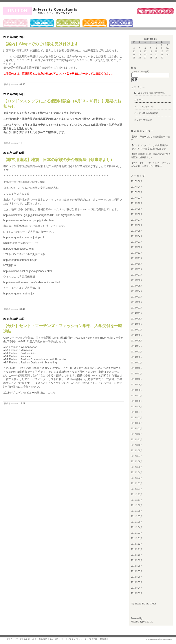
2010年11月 (137, 549)
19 (140, 55)
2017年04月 (137, 187)
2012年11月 (137, 440)
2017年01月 (137, 198)
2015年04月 (137, 291)
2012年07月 (137, 456)
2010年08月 (137, 566)
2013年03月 (137, 418)
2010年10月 (137, 555)
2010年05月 (137, 582)
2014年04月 (137, 346)
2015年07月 (137, 275)
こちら (51, 393)
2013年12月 (137, 368)
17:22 (22, 404)
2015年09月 (137, 269)
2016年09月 (137, 209)
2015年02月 (137, 302)
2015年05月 (137, 286)
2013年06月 (137, 401)
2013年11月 (137, 374)
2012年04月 (137, 473)
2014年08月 (137, 324)
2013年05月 (137, 407)
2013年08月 (137, 390)
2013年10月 (137, 379)
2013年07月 (137, 396)
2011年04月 (137, 527)
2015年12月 (137, 253)
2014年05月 (137, 341)
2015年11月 (137, 258)
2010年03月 (137, 593)
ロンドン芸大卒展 (143, 120)
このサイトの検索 (140, 72)
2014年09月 (137, 319)
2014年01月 (137, 363)
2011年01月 (137, 538)
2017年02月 (137, 192)
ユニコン (41, 11)
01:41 (22, 309)
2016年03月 (137, 242)
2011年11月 (137, 500)
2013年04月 (137, 412)
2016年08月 (137, 214)
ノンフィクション (95, 23)
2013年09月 (137, 385)
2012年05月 (137, 467)
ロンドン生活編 (121, 23)
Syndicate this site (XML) (144, 604)
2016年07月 (137, 220)
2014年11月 (137, 313)
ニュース (139, 100)
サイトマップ (16, 639)
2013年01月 (137, 429)
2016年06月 (137, 225)
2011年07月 (137, 516)
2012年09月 (137, 451)
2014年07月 (137, 330)
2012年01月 (137, 489)
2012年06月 (137, 462)
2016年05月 (137, 231)
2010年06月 (137, 577)
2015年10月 (137, 264)
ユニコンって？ (15, 23)
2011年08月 (137, 511)
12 (140, 52)
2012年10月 (137, 445)
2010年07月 (137, 571)
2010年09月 (137, 560)
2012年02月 (137, 483)
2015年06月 (137, 280)
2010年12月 (137, 544)
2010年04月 (137, 588)
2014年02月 (137, 357)
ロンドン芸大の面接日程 (146, 113)
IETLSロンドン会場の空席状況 (149, 93)
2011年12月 (137, 494)
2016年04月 (137, 236)
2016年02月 (137, 247)
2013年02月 (137, 423)
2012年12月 (137, 434)
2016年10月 (137, 203)
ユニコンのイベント (144, 106)
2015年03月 (137, 297)
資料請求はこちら (155, 11)
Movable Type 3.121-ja (142, 622)
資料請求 (103, 639)
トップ (6, 639)
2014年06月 (137, 335)
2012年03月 (137, 478)
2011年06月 (137, 522)
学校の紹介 (42, 23)
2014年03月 (137, 352)
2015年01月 (137, 308)
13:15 (22, 143)
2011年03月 (137, 533)
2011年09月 (137, 505)
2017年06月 (137, 181)
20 (145, 55)
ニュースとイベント (68, 23)
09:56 (22, 84)
